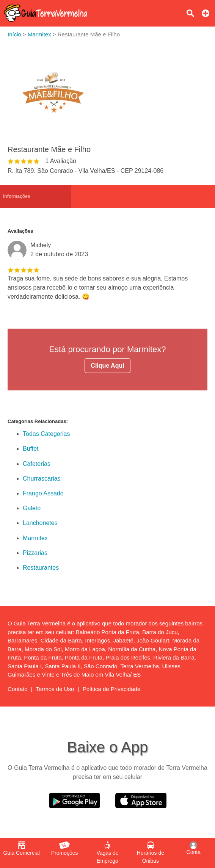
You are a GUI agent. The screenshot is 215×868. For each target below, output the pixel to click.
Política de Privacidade (112, 689)
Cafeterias (37, 464)
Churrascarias (42, 479)
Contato (18, 689)
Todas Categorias (46, 434)
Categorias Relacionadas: (38, 421)
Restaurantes (41, 568)
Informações (16, 196)
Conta (194, 848)
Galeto (32, 508)
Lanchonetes (40, 523)
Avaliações (20, 231)
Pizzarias (35, 553)
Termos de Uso (55, 689)
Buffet (31, 449)
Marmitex (35, 538)
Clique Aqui (107, 366)
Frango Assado (43, 493)
